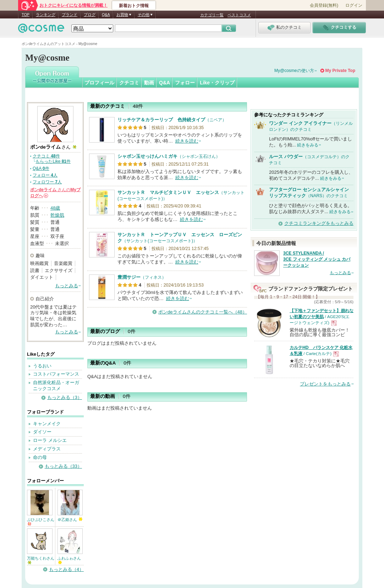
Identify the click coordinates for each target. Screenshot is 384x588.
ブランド (70, 15)
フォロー (185, 83)
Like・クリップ (217, 83)
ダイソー (42, 432)
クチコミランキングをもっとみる (319, 223)
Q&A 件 (41, 168)
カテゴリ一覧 (212, 15)
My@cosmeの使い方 (294, 71)
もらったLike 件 (53, 161)
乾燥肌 (57, 215)
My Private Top (340, 71)
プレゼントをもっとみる (325, 384)
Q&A (106, 15)
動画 (149, 83)
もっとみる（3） (65, 397)
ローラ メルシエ (50, 440)
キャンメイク (47, 424)
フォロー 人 (45, 175)
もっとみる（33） (63, 466)
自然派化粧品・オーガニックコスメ (56, 385)
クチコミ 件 (46, 156)
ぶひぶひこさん (41, 522)
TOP (26, 15)
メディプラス (47, 449)
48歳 (55, 208)
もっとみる (67, 286)
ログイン (354, 5)
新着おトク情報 (134, 6)
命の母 (40, 457)
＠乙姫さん (70, 520)
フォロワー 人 (47, 182)
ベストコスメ (239, 15)
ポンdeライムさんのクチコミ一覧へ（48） (203, 312)
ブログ (90, 15)
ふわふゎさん (69, 560)
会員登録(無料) (324, 5)
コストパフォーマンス (56, 374)
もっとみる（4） (66, 569)
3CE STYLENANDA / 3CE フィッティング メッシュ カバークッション (317, 259)
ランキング (46, 15)
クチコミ (129, 83)
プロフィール (99, 83)
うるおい (42, 366)
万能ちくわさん (41, 560)
